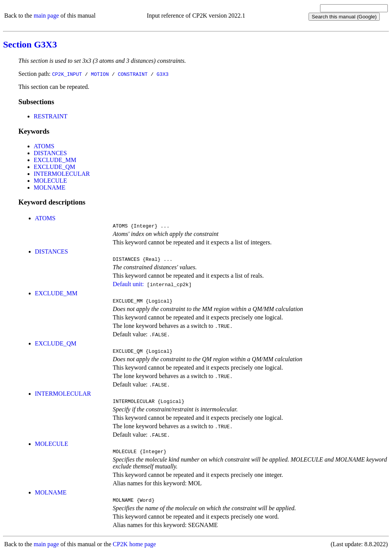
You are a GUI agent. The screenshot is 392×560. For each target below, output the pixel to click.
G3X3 (163, 74)
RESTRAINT (51, 116)
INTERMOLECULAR (62, 174)
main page (46, 16)
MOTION (100, 74)
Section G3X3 (30, 44)
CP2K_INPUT (67, 74)
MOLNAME (50, 187)
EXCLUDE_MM (55, 160)
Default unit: (128, 286)
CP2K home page (135, 552)
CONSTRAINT (133, 74)
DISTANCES (50, 153)
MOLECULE (50, 181)
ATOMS (44, 146)
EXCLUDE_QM (54, 167)
